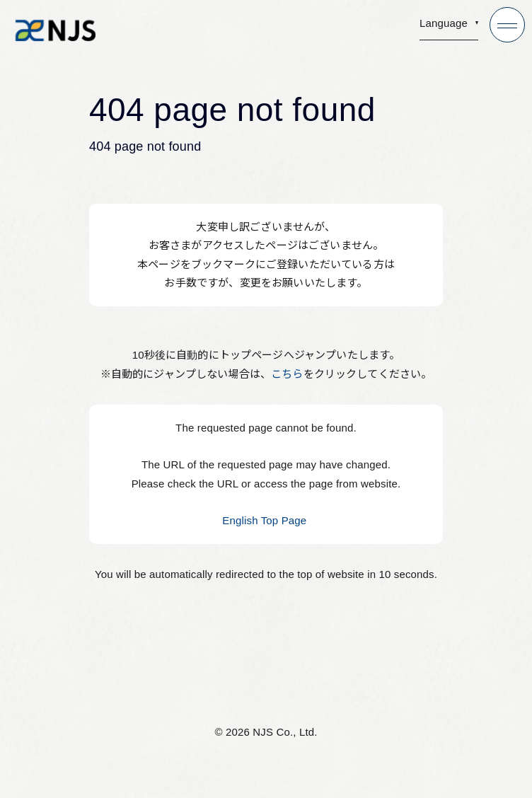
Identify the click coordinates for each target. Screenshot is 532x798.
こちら (287, 374)
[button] (449, 27)
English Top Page (266, 520)
